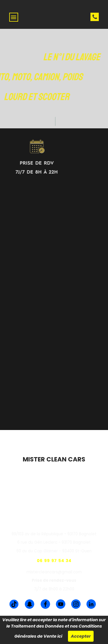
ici (60, 636)
